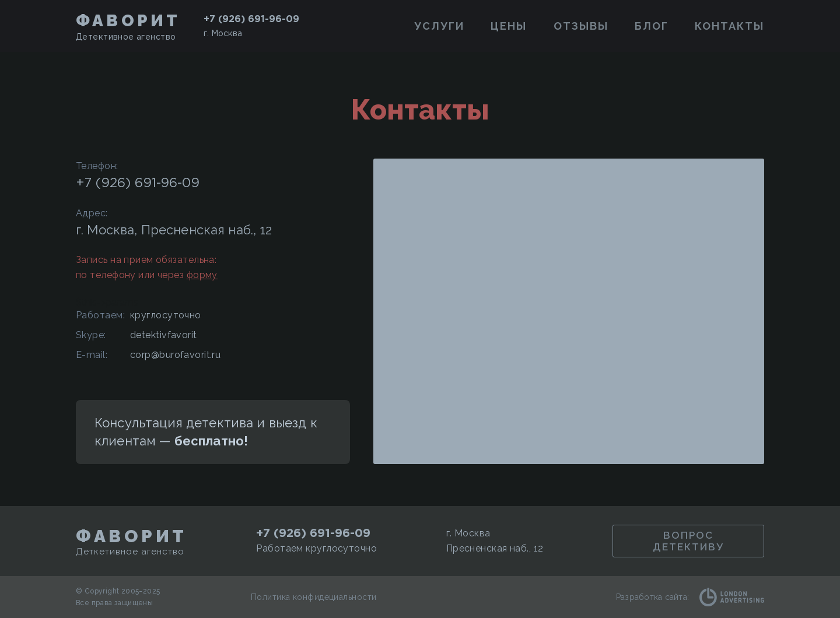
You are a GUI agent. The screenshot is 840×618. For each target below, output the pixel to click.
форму (202, 275)
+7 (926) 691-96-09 (251, 19)
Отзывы (581, 26)
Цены (509, 26)
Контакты (729, 26)
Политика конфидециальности (314, 597)
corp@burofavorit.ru (175, 355)
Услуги (439, 26)
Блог (652, 26)
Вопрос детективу (688, 541)
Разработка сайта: (690, 597)
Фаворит (128, 21)
